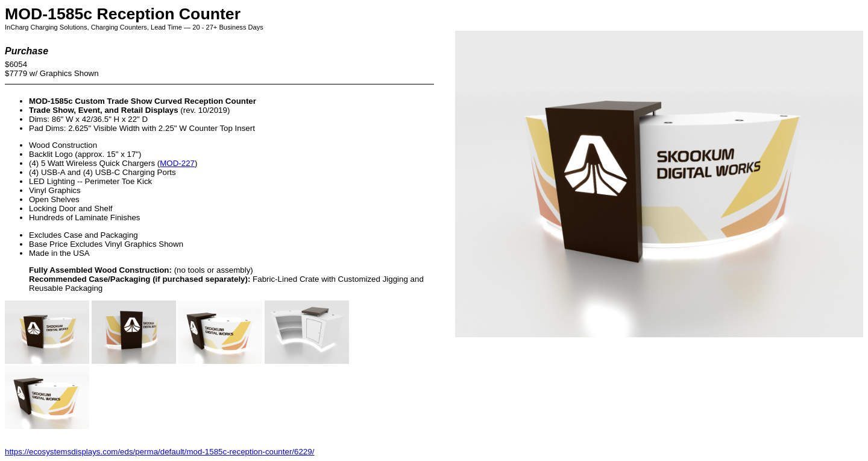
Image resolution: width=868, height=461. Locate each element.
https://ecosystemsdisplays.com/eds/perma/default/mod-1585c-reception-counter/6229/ (159, 452)
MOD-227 (177, 163)
